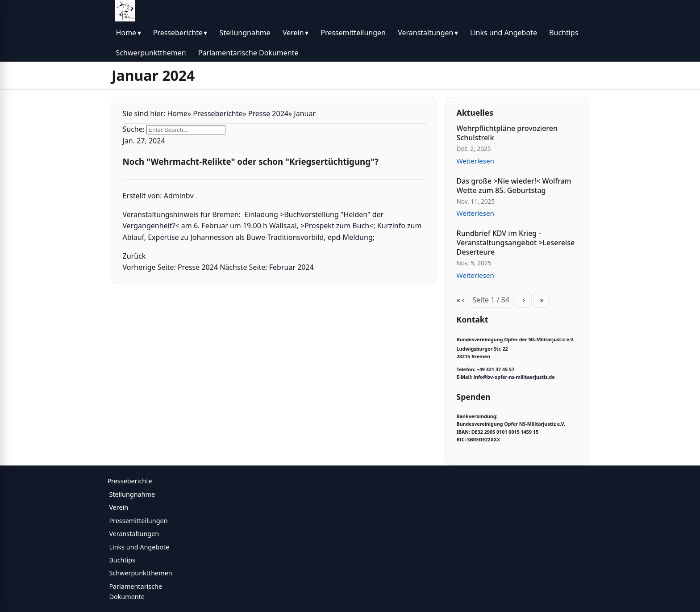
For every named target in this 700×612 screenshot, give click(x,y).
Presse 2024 (268, 113)
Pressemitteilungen (353, 33)
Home (126, 33)
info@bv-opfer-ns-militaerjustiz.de (514, 377)
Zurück (134, 256)
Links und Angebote (504, 33)
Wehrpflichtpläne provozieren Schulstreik (507, 133)
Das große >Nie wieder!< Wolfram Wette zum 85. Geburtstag (514, 186)
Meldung (358, 237)
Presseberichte (178, 33)
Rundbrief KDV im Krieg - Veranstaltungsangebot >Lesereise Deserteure (516, 243)
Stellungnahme (245, 33)
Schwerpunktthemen (151, 53)
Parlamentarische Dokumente (248, 53)
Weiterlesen (475, 161)
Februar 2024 (292, 267)
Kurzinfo (391, 226)
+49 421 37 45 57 (496, 369)
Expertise (163, 237)
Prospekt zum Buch (337, 226)
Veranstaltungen (425, 33)
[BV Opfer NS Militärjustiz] (125, 11)
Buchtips (564, 33)
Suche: (134, 129)
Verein (293, 33)
